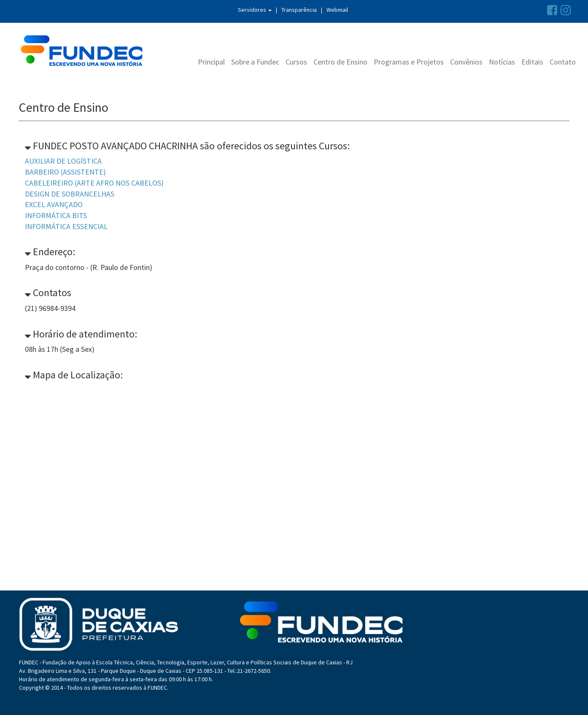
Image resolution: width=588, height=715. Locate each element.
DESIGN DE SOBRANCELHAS (70, 194)
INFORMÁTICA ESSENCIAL (66, 226)
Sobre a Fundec (255, 62)
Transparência (299, 10)
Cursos (296, 62)
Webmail (337, 10)
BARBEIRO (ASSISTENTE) (65, 172)
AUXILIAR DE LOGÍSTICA (63, 161)
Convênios (466, 62)
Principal (211, 62)
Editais (532, 62)
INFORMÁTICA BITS (56, 215)
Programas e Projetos (409, 62)
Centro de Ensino (340, 62)
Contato (563, 62)
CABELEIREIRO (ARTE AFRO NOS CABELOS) (94, 183)
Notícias (502, 62)
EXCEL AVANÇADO (54, 204)
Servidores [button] (255, 10)
